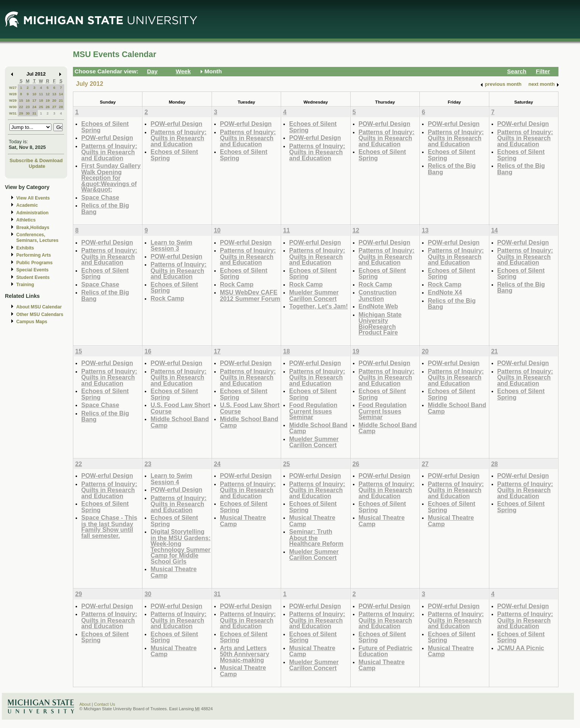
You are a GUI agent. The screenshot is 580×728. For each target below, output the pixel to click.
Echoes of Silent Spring (105, 127)
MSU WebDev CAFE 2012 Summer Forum (250, 295)
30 (28, 113)
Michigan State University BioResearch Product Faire (380, 324)
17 (34, 100)
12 (48, 94)
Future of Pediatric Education (386, 651)
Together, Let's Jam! (318, 306)
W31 (13, 113)
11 (41, 94)
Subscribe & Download (36, 160)
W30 (13, 107)
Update (37, 166)
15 (21, 100)
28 (61, 107)
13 (54, 94)
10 (34, 94)
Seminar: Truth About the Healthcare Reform (316, 537)
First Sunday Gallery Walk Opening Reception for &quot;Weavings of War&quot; (111, 177)
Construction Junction (378, 295)
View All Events (33, 198)
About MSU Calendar (39, 307)
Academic (27, 205)
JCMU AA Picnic (521, 648)
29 (21, 113)
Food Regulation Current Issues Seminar (313, 411)
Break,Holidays (33, 228)
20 (54, 100)
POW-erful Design (107, 138)
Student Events (33, 277)
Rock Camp (167, 298)
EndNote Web (378, 306)
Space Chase (100, 197)
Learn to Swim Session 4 (171, 479)
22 (21, 107)
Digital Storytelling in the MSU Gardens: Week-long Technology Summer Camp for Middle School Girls (180, 546)
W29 (13, 100)
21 (61, 100)
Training (25, 285)
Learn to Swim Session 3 (171, 246)
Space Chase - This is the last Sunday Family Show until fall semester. (109, 527)
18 (41, 100)
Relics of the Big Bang (105, 208)
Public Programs (34, 263)
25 (41, 107)
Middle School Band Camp (179, 422)
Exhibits (25, 248)
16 (28, 100)
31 (34, 113)
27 (54, 107)
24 (34, 107)
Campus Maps (32, 322)
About (85, 704)
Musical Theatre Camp (173, 572)
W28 (13, 94)
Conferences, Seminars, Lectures (37, 238)
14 (61, 94)
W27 (13, 88)
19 (48, 100)
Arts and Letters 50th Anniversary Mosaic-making (245, 654)
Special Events (32, 270)
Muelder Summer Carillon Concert (314, 295)
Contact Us (105, 704)
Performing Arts (34, 255)
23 (28, 107)
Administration (32, 213)
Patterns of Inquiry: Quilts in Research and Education (109, 152)
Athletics (26, 220)
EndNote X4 (445, 292)
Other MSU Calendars (40, 314)
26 (48, 107)
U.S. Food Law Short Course (180, 408)
